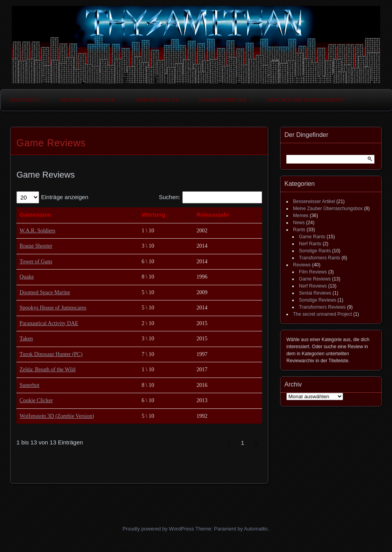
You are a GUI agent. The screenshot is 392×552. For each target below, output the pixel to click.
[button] (133, 215)
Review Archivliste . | (90, 100)
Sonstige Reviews (317, 300)
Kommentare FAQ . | (226, 100)
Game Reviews (315, 279)
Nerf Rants (310, 244)
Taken (26, 339)
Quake (27, 277)
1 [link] (243, 443)
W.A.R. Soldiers (37, 231)
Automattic (256, 529)
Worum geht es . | (160, 100)
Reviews (302, 265)
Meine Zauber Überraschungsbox (328, 209)
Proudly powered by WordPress (158, 529)
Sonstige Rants (315, 251)
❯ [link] (256, 443)
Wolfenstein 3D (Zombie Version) (57, 416)
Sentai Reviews (315, 293)
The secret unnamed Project (323, 314)
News (299, 223)
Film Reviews (313, 272)
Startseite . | (28, 100)
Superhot (30, 385)
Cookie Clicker (36, 400)
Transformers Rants (320, 258)
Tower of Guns (36, 262)
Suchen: (170, 197)
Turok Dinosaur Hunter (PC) (51, 354)
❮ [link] (229, 443)
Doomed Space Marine (45, 292)
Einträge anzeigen (65, 197)
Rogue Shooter (36, 246)
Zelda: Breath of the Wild (48, 369)
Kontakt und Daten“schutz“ (306, 100)
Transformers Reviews (322, 307)
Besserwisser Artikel (314, 201)
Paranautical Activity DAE (49, 323)
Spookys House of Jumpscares (53, 308)
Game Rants (312, 237)
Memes (301, 216)
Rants (299, 230)
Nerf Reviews (313, 286)
